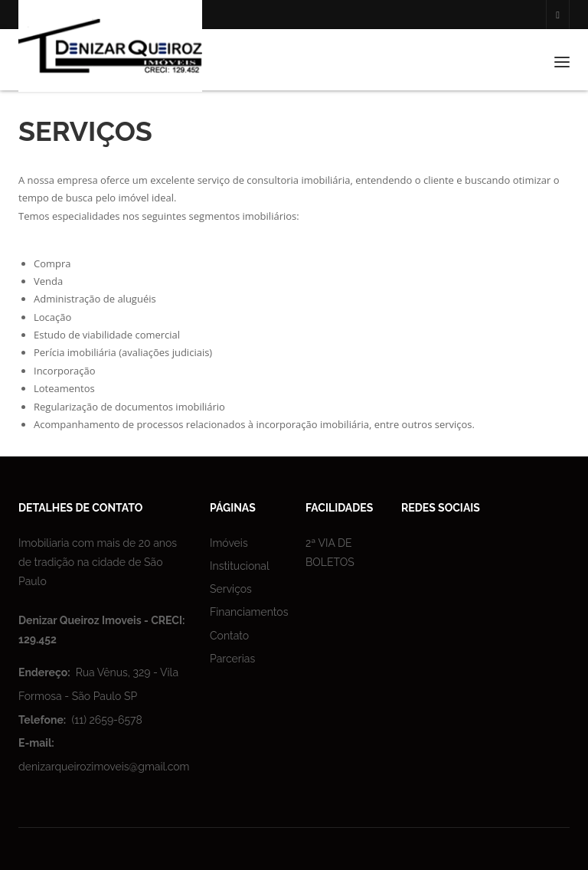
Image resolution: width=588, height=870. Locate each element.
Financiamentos (249, 612)
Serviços (231, 589)
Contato (229, 636)
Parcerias (232, 659)
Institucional (240, 566)
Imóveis (229, 543)
